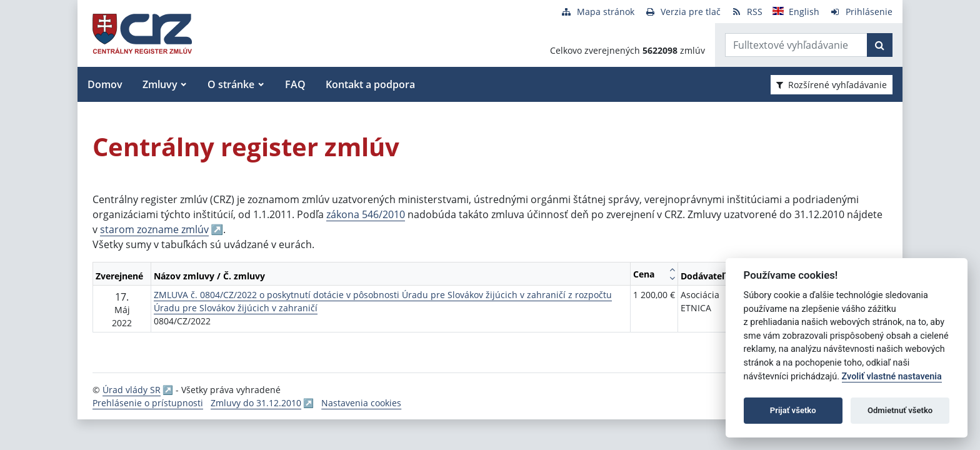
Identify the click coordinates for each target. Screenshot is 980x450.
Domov (105, 84)
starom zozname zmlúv (154, 229)
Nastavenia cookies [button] (361, 403)
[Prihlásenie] (861, 12)
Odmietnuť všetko (900, 410)
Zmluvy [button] (160, 84)
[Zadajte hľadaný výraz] (796, 45)
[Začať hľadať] (880, 45)
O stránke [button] (231, 84)
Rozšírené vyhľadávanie (832, 85)
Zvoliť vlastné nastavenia (892, 377)
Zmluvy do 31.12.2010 (256, 403)
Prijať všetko (793, 410)
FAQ (295, 84)
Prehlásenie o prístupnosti (148, 403)
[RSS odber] (747, 12)
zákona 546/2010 (366, 214)
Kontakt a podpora (370, 84)
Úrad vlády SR (132, 390)
